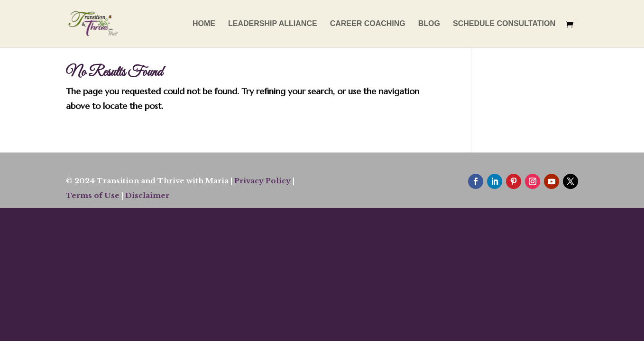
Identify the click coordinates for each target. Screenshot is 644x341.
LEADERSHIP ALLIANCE (273, 24)
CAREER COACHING (368, 24)
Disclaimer (147, 195)
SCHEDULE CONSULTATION (504, 24)
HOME (204, 24)
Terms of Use (93, 195)
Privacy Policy (262, 181)
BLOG (429, 24)
